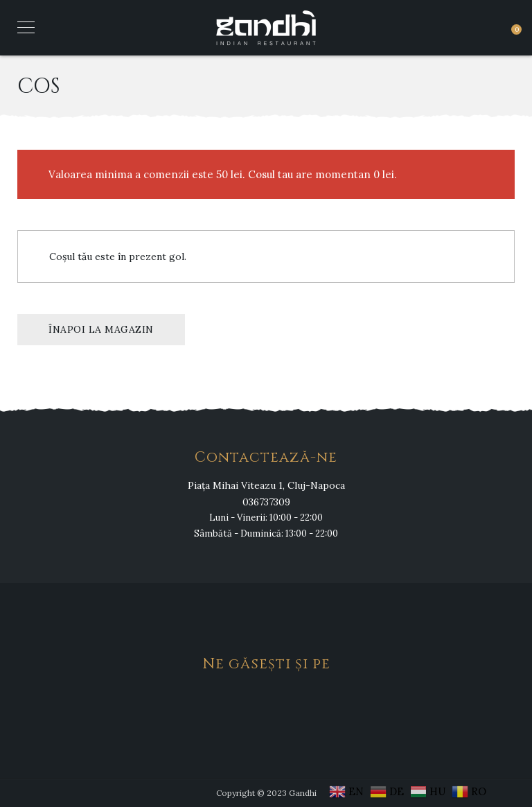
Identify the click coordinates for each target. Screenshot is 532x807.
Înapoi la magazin (101, 329)
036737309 (266, 502)
